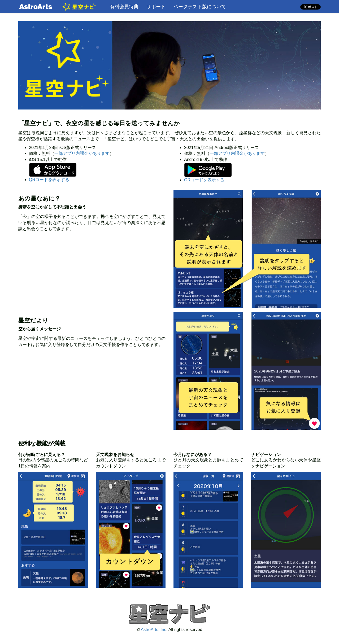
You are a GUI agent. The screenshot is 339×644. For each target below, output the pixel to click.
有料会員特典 (124, 7)
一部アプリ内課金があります (82, 153)
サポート (156, 7)
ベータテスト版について (200, 7)
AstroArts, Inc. (154, 630)
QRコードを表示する (49, 180)
